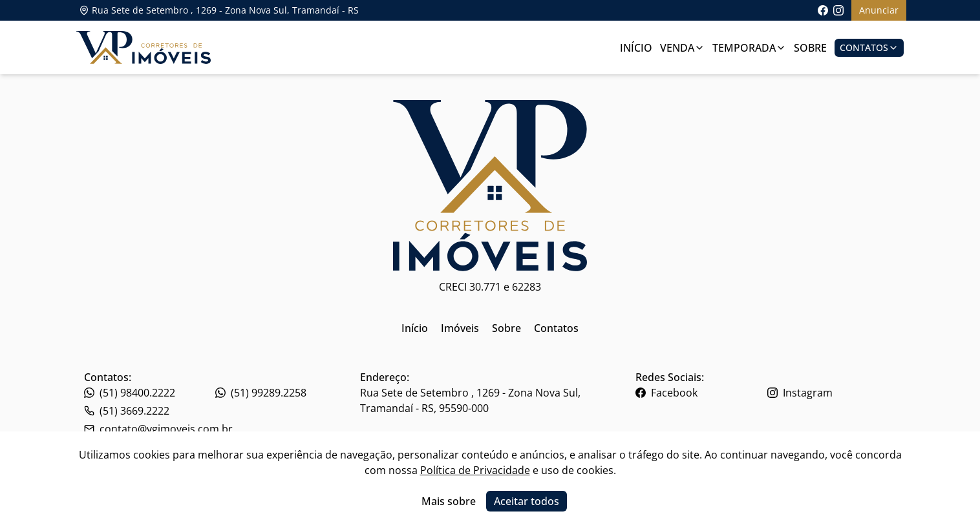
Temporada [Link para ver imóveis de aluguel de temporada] (749, 48)
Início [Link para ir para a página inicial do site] (415, 328)
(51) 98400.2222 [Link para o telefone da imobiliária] (130, 393)
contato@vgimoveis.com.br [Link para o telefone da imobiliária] (158, 429)
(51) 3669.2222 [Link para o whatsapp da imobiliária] (127, 411)
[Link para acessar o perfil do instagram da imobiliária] (838, 10)
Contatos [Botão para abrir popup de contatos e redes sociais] (869, 47)
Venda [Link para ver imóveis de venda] (682, 48)
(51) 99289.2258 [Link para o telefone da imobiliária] (261, 393)
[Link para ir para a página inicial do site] (144, 47)
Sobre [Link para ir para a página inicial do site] (506, 328)
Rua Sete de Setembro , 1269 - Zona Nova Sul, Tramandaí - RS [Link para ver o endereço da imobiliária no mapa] (219, 10)
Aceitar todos (527, 501)
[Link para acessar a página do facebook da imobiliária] (823, 10)
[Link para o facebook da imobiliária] (700, 393)
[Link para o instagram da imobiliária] (832, 393)
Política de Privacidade (475, 470)
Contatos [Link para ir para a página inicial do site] (556, 328)
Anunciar (879, 10)
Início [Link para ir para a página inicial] (636, 48)
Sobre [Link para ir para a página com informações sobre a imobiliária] (810, 48)
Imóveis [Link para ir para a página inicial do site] (460, 328)
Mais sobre (449, 501)
